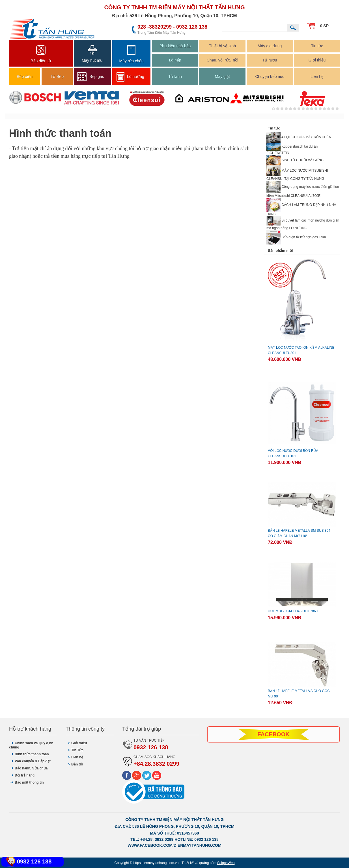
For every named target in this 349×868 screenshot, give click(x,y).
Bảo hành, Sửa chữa (31, 768)
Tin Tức (77, 750)
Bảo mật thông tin (29, 782)
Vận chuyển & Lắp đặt (33, 761)
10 (316, 109)
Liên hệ (317, 76)
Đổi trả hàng (25, 775)
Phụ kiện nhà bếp (175, 46)
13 (329, 109)
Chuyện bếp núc (270, 76)
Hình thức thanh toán (32, 754)
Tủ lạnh (175, 76)
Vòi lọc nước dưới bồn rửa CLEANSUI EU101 (293, 453)
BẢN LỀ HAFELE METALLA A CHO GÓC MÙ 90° (299, 694)
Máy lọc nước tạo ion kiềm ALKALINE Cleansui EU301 (301, 350)
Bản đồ (77, 764)
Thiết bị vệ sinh (222, 46)
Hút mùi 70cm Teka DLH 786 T (293, 611)
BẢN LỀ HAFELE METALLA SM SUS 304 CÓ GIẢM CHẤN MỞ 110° (299, 533)
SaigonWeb (226, 863)
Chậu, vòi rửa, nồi (222, 60)
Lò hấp (175, 60)
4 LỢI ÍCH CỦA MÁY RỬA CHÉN (299, 137)
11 (320, 109)
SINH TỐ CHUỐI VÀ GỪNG (295, 160)
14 (333, 109)
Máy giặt (222, 76)
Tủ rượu (270, 60)
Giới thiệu (317, 60)
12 (324, 109)
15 (337, 109)
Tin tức (317, 46)
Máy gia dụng (270, 46)
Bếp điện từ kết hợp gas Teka (296, 237)
